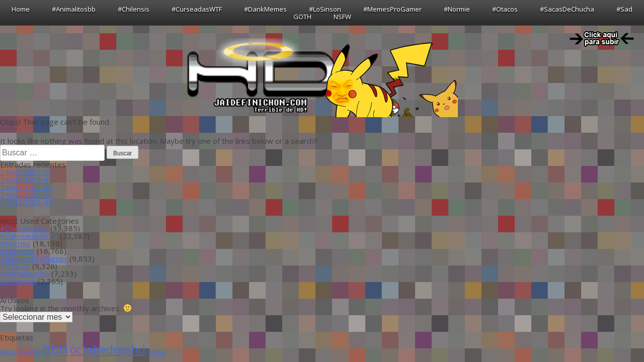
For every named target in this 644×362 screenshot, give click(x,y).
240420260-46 (26, 187)
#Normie (457, 9)
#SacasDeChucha (567, 9)
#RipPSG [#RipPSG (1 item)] (29, 352)
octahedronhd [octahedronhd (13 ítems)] (108, 350)
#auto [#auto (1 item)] (8, 352)
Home (21, 9)
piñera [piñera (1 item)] (156, 352)
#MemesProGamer (392, 9)
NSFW (342, 17)
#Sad (624, 9)
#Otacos (505, 9)
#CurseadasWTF (197, 9)
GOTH (302, 17)
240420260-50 (26, 172)
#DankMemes (265, 9)
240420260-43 (26, 202)
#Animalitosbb (74, 9)
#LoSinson (325, 9)
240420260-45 (26, 195)
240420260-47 (26, 179)
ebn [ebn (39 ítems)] (55, 348)
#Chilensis (134, 9)
